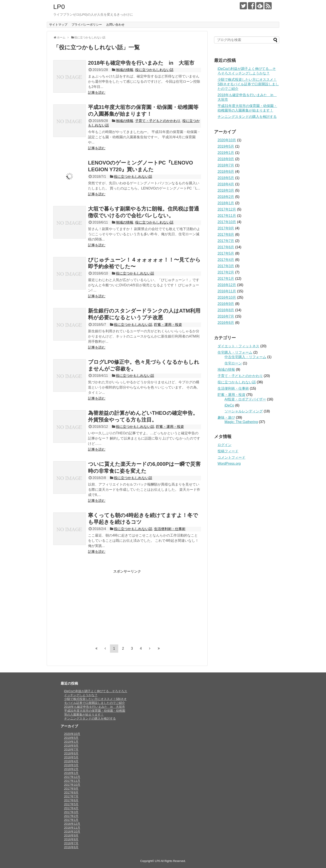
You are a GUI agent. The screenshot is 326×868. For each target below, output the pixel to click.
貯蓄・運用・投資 (168, 325)
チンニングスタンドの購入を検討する (247, 117)
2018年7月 (226, 165)
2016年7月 (226, 316)
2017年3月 (226, 266)
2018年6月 (226, 172)
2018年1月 (226, 203)
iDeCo (229, 405)
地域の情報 (125, 70)
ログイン (225, 445)
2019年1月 (226, 153)
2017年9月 (226, 228)
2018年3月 (226, 190)
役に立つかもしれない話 (154, 70)
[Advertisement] (90, 604)
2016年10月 (227, 297)
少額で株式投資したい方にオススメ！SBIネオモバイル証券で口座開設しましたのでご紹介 (248, 84)
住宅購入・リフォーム (235, 352)
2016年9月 (226, 304)
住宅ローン (233, 363)
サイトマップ (58, 25)
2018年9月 (226, 159)
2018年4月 (226, 184)
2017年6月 (226, 247)
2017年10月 (227, 222)
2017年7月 (226, 241)
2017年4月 (226, 260)
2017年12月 (227, 209)
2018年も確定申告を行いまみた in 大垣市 (141, 63)
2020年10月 (227, 140)
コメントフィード (231, 457)
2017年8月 (226, 235)
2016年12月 (227, 285)
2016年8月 (226, 310)
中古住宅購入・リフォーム (245, 357)
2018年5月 (226, 178)
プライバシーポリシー (87, 25)
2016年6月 (226, 323)
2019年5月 (226, 146)
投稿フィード (228, 451)
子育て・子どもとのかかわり (158, 121)
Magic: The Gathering (241, 422)
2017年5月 (226, 253)
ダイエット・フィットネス (238, 346)
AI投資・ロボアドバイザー (245, 399)
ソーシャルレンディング (244, 411)
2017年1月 (226, 279)
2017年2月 (226, 272)
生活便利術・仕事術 (170, 529)
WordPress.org (229, 464)
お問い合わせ (115, 25)
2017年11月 (227, 216)
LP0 (59, 7)
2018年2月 (226, 197)
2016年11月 (227, 291)
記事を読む (97, 93)
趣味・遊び (226, 418)
